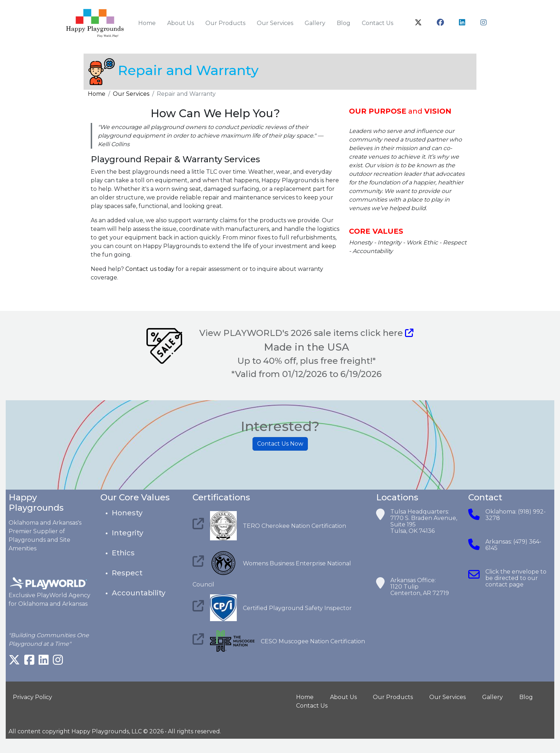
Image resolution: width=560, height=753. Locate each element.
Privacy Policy (32, 697)
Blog (344, 23)
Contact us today (150, 269)
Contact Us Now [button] (280, 445)
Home (147, 23)
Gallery (315, 23)
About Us (181, 23)
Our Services (275, 23)
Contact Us (377, 23)
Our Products (225, 23)
